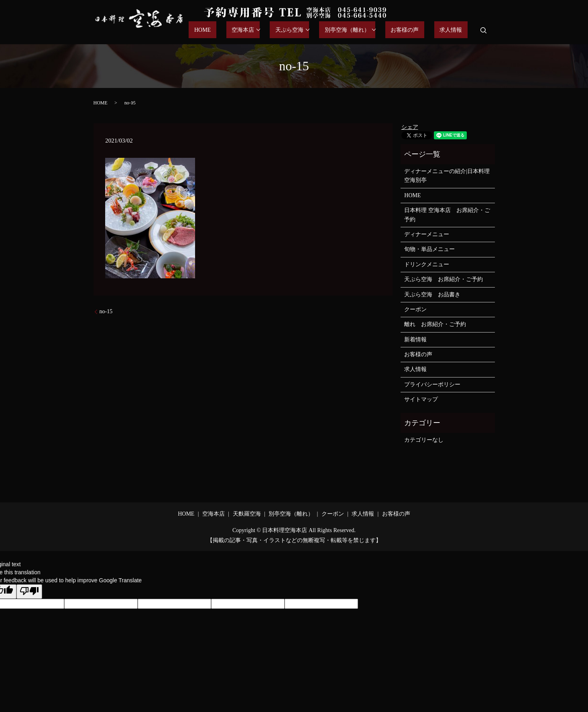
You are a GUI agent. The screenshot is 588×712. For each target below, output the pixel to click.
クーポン (415, 309)
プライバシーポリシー (432, 385)
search (484, 30)
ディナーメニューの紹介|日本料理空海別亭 (447, 176)
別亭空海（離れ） (368, 30)
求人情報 (456, 30)
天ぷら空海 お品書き (432, 295)
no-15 (106, 311)
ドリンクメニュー (427, 264)
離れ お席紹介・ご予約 (435, 324)
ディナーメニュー (427, 234)
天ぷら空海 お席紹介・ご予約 (444, 279)
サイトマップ (421, 399)
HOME (246, 30)
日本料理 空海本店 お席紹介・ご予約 (447, 215)
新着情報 (415, 340)
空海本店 (275, 30)
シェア (410, 127)
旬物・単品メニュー (429, 249)
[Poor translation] (29, 592)
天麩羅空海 (247, 514)
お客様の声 (421, 30)
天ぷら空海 (316, 30)
